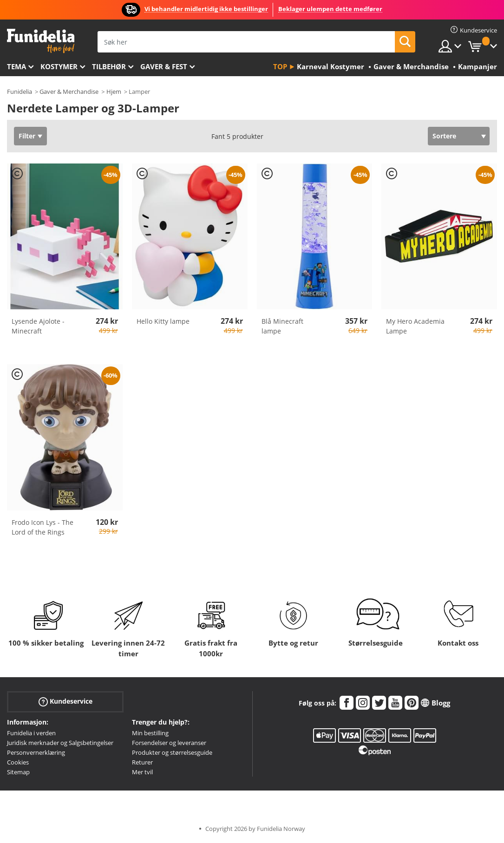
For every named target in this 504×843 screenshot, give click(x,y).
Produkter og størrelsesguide (172, 752)
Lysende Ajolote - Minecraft (38, 326)
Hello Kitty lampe (163, 321)
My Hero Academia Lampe (415, 326)
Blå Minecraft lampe (282, 326)
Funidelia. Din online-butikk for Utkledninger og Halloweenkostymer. (41, 41)
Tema (16, 66)
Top (280, 66)
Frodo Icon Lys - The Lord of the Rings (43, 527)
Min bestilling (150, 733)
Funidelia (20, 91)
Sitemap (18, 772)
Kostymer (59, 66)
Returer (142, 762)
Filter (27, 136)
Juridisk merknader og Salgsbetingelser (60, 743)
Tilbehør (109, 66)
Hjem (114, 91)
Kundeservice (65, 702)
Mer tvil (142, 772)
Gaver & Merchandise (69, 91)
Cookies (18, 762)
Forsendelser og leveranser (169, 743)
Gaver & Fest (164, 66)
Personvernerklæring (36, 752)
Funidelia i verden (31, 733)
